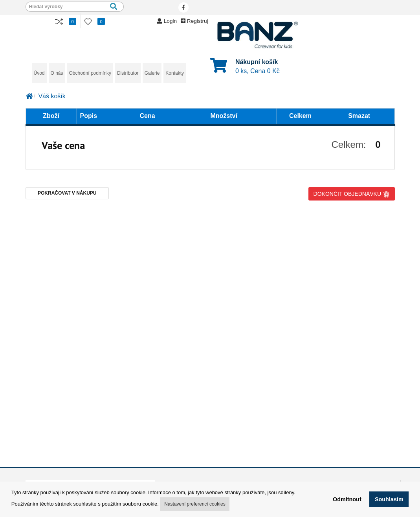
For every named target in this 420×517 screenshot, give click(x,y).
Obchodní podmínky (90, 73)
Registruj (194, 21)
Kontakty (175, 73)
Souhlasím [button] (389, 499)
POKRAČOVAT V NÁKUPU (67, 193)
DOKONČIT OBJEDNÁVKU (352, 194)
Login (167, 21)
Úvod (39, 73)
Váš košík (52, 96)
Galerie (152, 73)
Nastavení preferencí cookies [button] (195, 504)
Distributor (128, 73)
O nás (57, 73)
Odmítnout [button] (347, 499)
